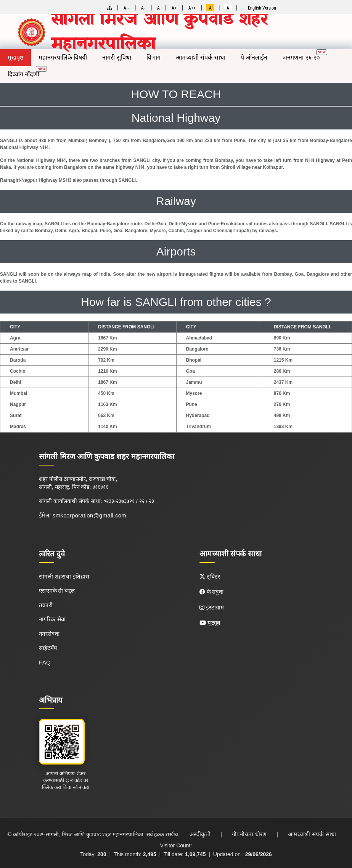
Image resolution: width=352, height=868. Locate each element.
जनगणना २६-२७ (301, 57)
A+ (174, 8)
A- (143, 8)
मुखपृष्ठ (15, 57)
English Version (262, 8)
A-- (126, 8)
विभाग (153, 57)
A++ (192, 8)
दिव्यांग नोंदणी (23, 74)
